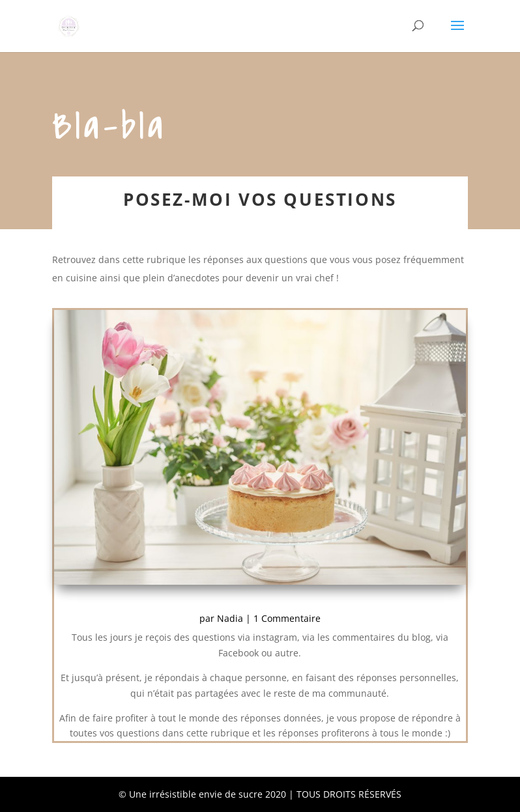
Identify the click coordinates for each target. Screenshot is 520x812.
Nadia (230, 618)
